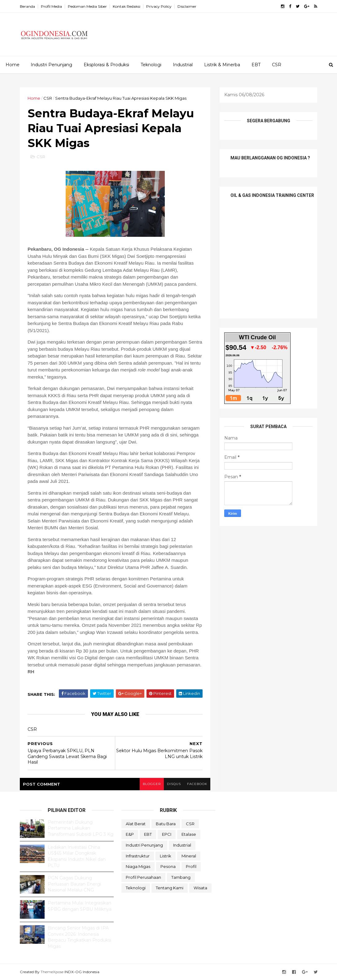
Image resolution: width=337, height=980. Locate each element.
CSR (277, 65)
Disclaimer (187, 6)
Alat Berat (136, 824)
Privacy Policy (159, 6)
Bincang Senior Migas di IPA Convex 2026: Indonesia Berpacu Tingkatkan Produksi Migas (79, 937)
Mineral (189, 856)
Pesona (168, 866)
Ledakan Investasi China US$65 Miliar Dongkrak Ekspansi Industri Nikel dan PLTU (77, 856)
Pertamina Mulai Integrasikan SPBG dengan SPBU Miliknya (80, 906)
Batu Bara (166, 824)
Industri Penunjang (51, 65)
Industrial (183, 65)
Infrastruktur (138, 856)
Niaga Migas (138, 866)
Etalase (189, 834)
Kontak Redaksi (127, 6)
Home (13, 65)
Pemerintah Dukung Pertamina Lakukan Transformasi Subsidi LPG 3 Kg (81, 828)
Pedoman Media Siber (87, 6)
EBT (256, 65)
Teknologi (151, 65)
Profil (191, 866)
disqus (174, 784)
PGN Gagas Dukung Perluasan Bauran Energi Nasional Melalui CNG (74, 884)
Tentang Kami (170, 888)
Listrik (166, 856)
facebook (197, 784)
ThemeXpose (52, 972)
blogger (152, 784)
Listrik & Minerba (222, 65)
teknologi (136, 888)
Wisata (200, 888)
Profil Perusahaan (143, 877)
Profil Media (51, 6)
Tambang (181, 877)
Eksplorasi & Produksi (106, 65)
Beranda (27, 6)
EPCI (167, 834)
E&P (130, 834)
